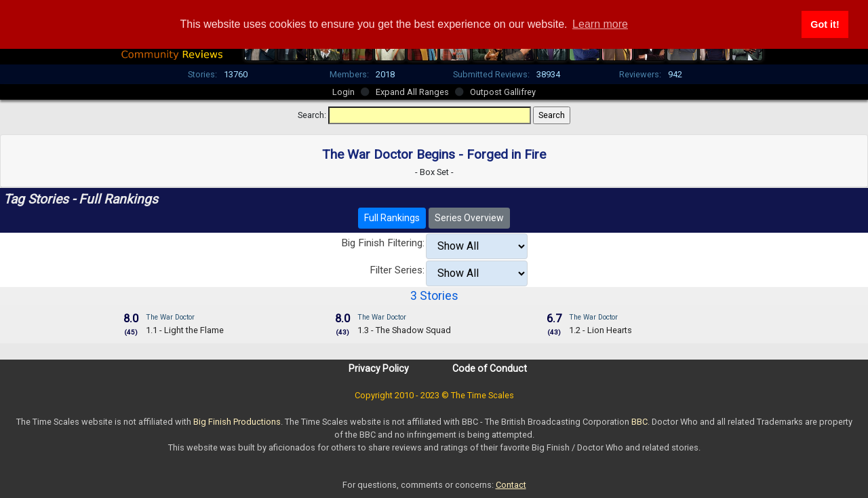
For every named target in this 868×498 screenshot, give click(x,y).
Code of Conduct (490, 368)
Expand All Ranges (412, 92)
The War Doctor (170, 317)
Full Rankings (392, 218)
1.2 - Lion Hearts (600, 330)
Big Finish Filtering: (383, 243)
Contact (511, 485)
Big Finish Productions (237, 422)
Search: (312, 115)
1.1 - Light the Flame (185, 330)
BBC (639, 422)
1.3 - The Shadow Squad (404, 330)
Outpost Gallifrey (503, 92)
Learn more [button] (600, 24)
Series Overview (469, 218)
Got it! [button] (825, 24)
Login (343, 92)
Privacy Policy (379, 368)
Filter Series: (397, 270)
